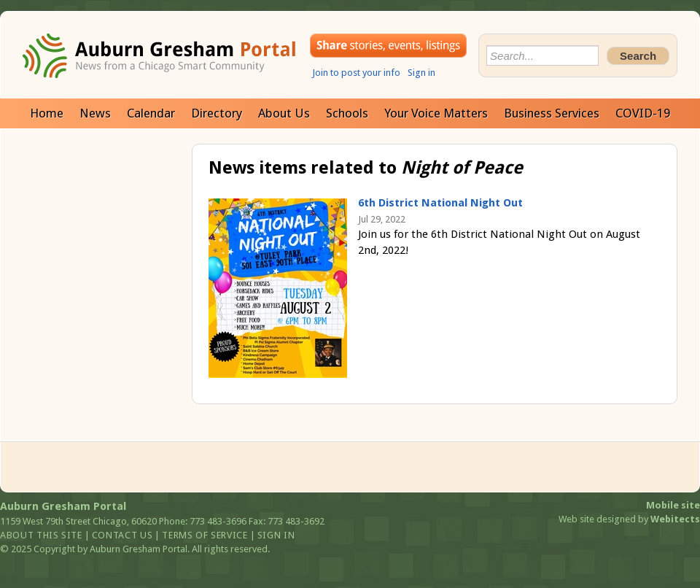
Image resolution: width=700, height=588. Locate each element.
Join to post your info (356, 73)
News (95, 113)
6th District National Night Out (440, 203)
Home (47, 113)
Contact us (122, 535)
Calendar (151, 113)
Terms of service (205, 535)
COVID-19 (643, 113)
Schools (347, 113)
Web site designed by (629, 519)
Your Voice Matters (436, 113)
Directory (217, 113)
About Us (284, 113)
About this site (41, 535)
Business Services (552, 113)
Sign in (421, 73)
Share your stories (388, 46)
